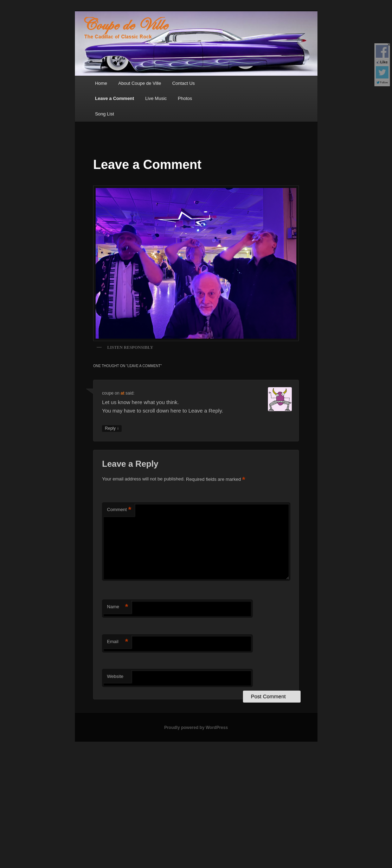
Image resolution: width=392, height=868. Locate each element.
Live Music (156, 98)
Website (115, 676)
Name (117, 607)
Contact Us (184, 83)
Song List (104, 114)
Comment (119, 510)
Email (117, 642)
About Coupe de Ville (140, 83)
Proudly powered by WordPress (196, 728)
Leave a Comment (114, 98)
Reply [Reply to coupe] (112, 429)
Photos (185, 98)
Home (101, 83)
